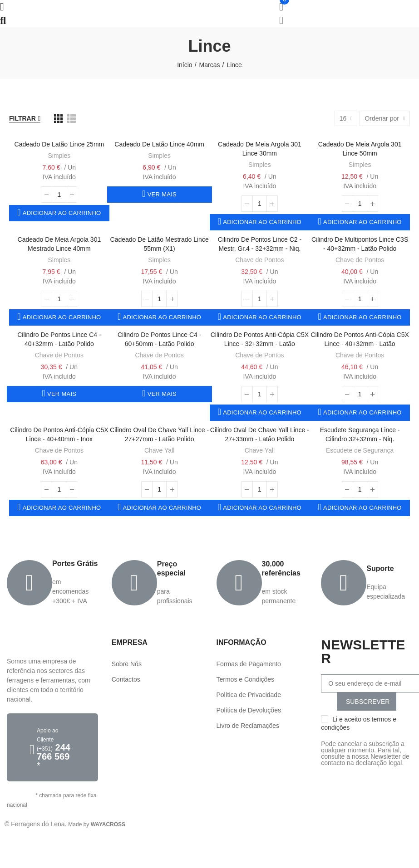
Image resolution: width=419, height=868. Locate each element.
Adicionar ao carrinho (61, 213)
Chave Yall (159, 450)
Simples (59, 156)
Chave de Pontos (259, 260)
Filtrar (22, 118)
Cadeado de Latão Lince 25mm (59, 144)
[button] (52, 747)
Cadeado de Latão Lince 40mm (159, 144)
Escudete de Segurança (360, 450)
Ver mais (161, 194)
